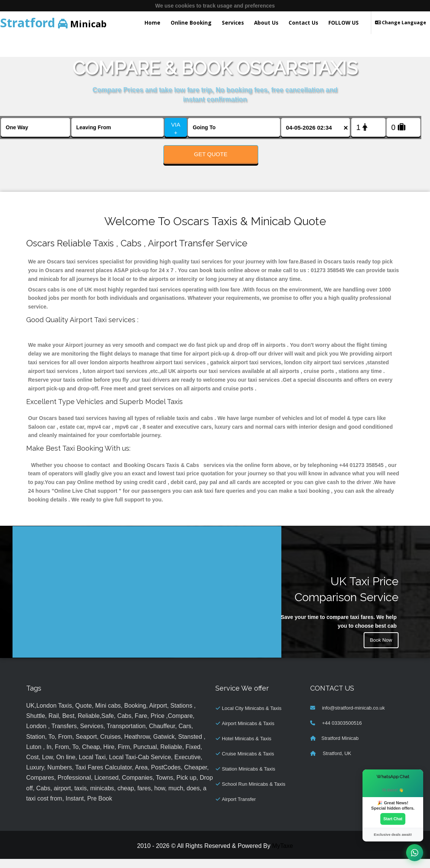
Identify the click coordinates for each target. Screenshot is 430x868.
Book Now (380, 650)
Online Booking (191, 23)
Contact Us (303, 23)
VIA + (176, 128)
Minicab (53, 23)
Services (233, 23)
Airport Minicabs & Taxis (248, 732)
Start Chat (393, 818)
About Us (266, 23)
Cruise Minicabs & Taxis (248, 763)
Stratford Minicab (340, 747)
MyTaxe (282, 855)
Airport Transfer (239, 808)
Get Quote (211, 154)
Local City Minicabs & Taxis (252, 717)
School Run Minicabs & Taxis (253, 793)
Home (152, 23)
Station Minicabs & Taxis (249, 778)
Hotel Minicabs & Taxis (247, 748)
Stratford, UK (337, 762)
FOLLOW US (344, 23)
